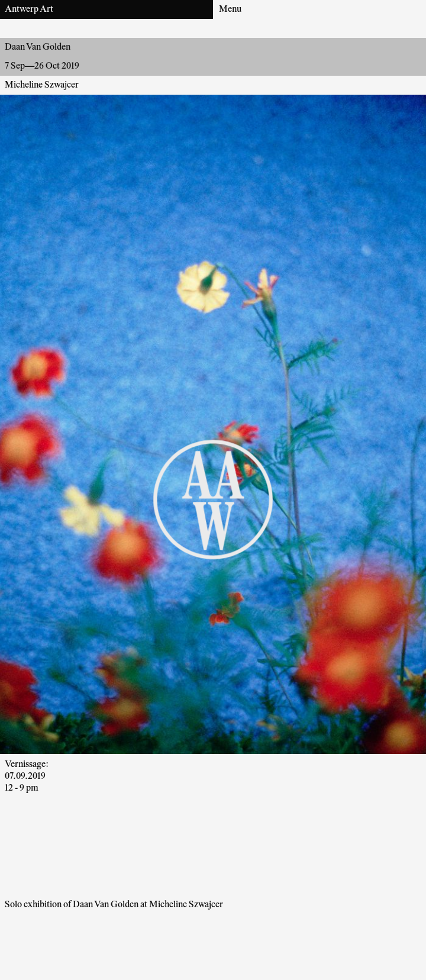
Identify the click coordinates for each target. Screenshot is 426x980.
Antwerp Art (29, 9)
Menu (230, 9)
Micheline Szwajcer (42, 85)
